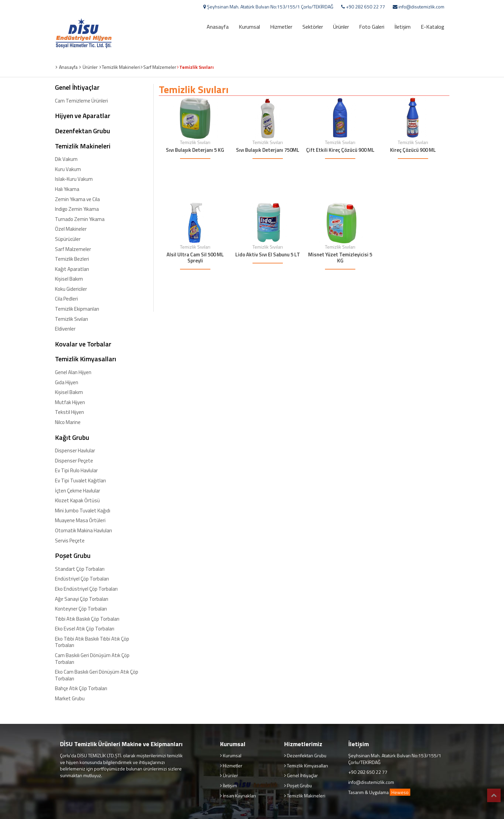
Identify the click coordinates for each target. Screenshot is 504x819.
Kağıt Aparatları (72, 269)
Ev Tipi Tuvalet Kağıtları (80, 481)
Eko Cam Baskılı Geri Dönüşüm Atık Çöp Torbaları (97, 675)
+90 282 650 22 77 (365, 7)
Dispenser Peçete (74, 461)
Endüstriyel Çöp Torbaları (82, 579)
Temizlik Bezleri (72, 259)
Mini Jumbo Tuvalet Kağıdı (83, 511)
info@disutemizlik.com (421, 7)
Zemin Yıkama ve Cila (77, 199)
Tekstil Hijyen (69, 412)
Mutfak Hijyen (70, 402)
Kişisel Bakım (69, 279)
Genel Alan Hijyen (73, 372)
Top (494, 795)
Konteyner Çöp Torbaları (81, 609)
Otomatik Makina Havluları (83, 531)
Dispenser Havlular (75, 451)
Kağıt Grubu (72, 437)
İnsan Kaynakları (239, 796)
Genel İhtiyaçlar (77, 87)
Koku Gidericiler (71, 289)
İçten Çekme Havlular (78, 491)
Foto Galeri (372, 27)
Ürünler (341, 27)
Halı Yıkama (67, 189)
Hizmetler (281, 27)
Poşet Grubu (73, 556)
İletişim (403, 27)
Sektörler (313, 27)
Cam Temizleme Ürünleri (81, 101)
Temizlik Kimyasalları (86, 359)
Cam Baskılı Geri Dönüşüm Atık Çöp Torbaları (92, 659)
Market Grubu (70, 699)
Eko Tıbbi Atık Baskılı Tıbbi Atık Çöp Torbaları (92, 642)
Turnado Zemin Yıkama (80, 219)
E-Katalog (433, 27)
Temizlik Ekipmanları (77, 309)
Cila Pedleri (66, 299)
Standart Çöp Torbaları (80, 569)
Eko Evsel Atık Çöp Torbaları (85, 629)
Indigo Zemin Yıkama (77, 209)
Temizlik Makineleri (83, 146)
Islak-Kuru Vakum (74, 179)
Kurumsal (249, 27)
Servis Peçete (70, 541)
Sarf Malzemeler (73, 249)
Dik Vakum (66, 159)
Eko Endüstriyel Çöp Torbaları (86, 589)
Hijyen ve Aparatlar (83, 116)
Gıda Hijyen (67, 383)
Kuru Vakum (68, 169)
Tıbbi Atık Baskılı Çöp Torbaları (87, 619)
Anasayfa (218, 27)
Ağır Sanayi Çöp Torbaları (82, 599)
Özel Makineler (71, 229)
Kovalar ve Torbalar (83, 344)
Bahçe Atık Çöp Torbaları (81, 688)
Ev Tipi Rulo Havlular (76, 471)
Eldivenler (65, 329)
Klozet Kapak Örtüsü (77, 501)
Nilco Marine (68, 422)
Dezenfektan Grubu (83, 131)
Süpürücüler (68, 239)
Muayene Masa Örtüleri (80, 520)
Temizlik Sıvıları (71, 319)
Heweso (400, 792)
